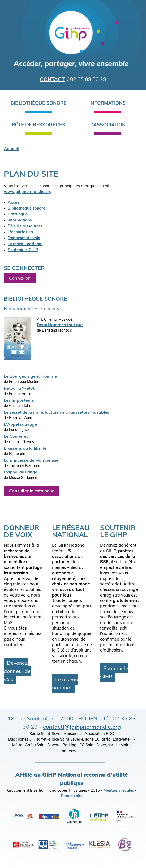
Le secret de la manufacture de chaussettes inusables (57, 413)
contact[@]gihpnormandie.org (82, 727)
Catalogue (18, 214)
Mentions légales (119, 791)
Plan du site (72, 796)
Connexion (20, 279)
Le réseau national (25, 244)
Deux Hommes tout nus (60, 325)
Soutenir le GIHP (23, 250)
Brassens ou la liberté (25, 449)
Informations (108, 104)
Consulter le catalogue (32, 491)
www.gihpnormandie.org (28, 192)
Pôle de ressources (38, 125)
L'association (108, 125)
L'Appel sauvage (20, 425)
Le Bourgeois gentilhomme (30, 377)
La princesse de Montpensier (32, 461)
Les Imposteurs (19, 401)
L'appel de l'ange (21, 472)
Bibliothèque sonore (38, 104)
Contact (52, 80)
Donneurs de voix (24, 238)
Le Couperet (16, 437)
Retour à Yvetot (19, 389)
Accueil (12, 149)
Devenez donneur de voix (17, 672)
